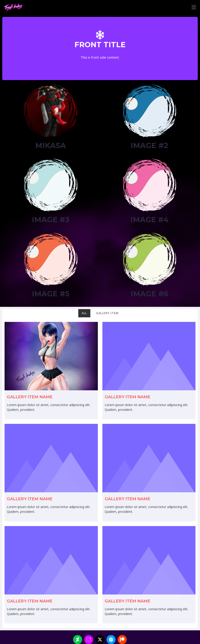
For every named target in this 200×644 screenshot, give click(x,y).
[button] (194, 7)
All (84, 313)
